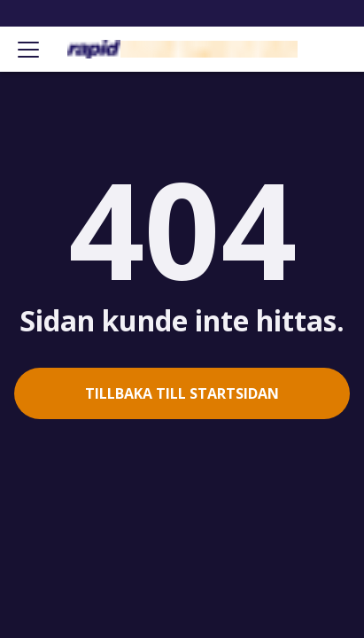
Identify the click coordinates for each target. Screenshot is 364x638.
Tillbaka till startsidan (182, 393)
